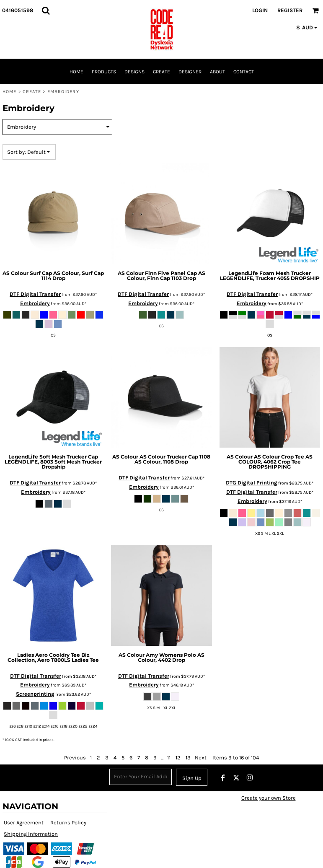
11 (169, 758)
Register (290, 10)
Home (9, 92)
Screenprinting (35, 694)
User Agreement (24, 823)
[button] (46, 10)
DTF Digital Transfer (35, 294)
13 (188, 758)
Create (32, 92)
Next (201, 758)
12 (178, 758)
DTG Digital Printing (252, 483)
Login (260, 10)
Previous (75, 758)
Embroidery (35, 303)
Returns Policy (68, 823)
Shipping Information (31, 834)
